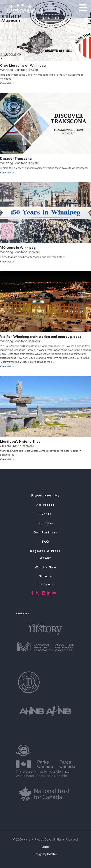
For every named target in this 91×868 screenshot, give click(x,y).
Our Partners (45, 532)
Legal (45, 847)
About (46, 558)
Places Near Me (46, 495)
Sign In (46, 576)
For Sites (46, 523)
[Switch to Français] (45, 584)
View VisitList (8, 83)
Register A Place (46, 551)
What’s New (46, 567)
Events (45, 514)
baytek (52, 854)
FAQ (45, 541)
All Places (45, 505)
